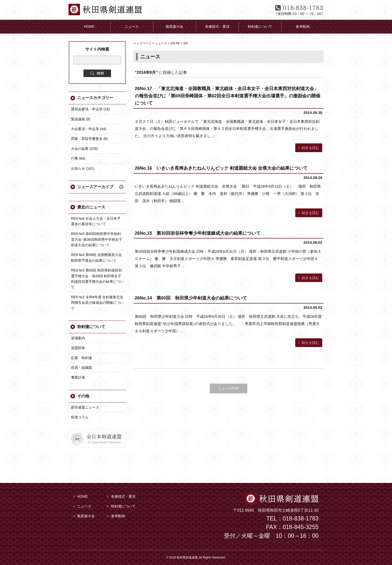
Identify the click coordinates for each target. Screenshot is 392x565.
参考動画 (116, 516)
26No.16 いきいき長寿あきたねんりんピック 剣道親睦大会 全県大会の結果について (221, 168)
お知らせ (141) (83, 168)
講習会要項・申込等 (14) (90, 109)
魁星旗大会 (84, 516)
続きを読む (309, 148)
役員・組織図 (81, 368)
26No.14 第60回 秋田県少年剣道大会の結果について (191, 298)
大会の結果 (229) (84, 149)
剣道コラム (80, 417)
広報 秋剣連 (81, 358)
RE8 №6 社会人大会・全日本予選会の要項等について (96, 221)
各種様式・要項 (121, 496)
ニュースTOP (229, 388)
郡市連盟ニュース (85, 407)
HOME (81, 496)
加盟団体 (78, 348)
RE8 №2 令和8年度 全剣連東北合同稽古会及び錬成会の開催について (97, 303)
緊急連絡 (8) (81, 119)
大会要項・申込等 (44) (89, 129)
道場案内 (78, 338)
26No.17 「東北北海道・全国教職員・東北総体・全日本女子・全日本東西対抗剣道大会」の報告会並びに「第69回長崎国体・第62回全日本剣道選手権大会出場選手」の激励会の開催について (227, 96)
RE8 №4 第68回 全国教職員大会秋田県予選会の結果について (96, 257)
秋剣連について (91, 327)
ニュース (82, 506)
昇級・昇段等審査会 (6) (89, 139)
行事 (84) (78, 158)
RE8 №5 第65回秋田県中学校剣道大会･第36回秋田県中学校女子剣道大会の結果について (97, 239)
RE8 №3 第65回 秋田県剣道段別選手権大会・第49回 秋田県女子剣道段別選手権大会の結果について (97, 279)
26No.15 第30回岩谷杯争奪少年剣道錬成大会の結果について (198, 233)
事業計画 (78, 377)
